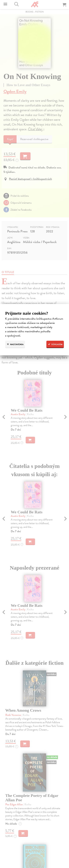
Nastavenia (15, 344)
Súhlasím (55, 344)
